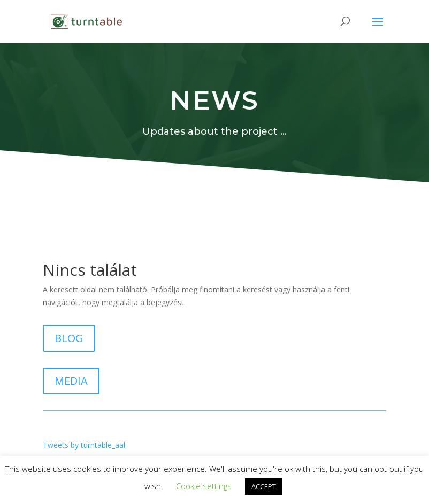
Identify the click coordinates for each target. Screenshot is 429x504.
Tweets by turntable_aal (84, 445)
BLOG (69, 338)
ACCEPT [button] (264, 486)
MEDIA (71, 381)
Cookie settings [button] (204, 486)
